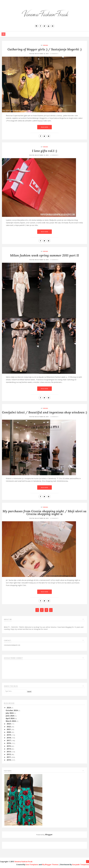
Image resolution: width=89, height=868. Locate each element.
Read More (44, 127)
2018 (9, 738)
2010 (9, 760)
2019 (9, 735)
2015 (9, 746)
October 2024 (12, 710)
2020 (9, 732)
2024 (9, 708)
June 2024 (10, 716)
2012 (9, 754)
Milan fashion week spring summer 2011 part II (44, 255)
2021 (9, 729)
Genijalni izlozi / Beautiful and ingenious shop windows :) (44, 412)
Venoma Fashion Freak (23, 862)
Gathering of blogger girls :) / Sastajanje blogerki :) (45, 49)
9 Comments (54, 518)
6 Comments (54, 155)
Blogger (49, 834)
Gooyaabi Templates (81, 865)
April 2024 (10, 718)
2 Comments (54, 417)
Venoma (46, 45)
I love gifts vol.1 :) (44, 151)
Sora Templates (32, 865)
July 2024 (10, 713)
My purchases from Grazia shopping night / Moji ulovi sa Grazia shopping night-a (45, 513)
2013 (9, 752)
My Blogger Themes (50, 865)
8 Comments (54, 54)
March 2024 (11, 721)
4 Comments (54, 260)
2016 (9, 743)
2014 (9, 749)
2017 (9, 740)
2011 (9, 757)
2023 (9, 724)
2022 (9, 727)
